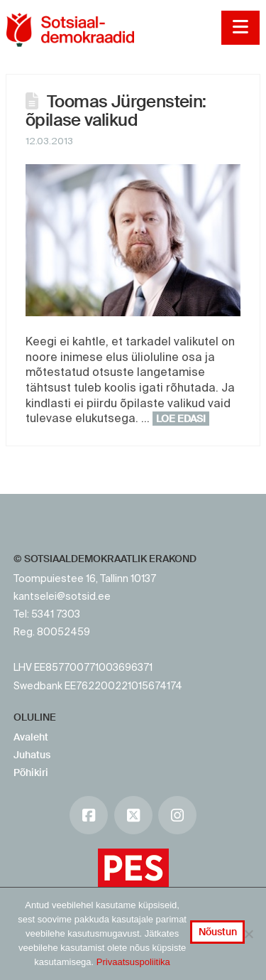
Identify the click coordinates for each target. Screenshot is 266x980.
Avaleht (31, 737)
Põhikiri (31, 772)
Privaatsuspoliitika (133, 962)
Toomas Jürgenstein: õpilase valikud (116, 111)
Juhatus (32, 755)
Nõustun (218, 932)
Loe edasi (181, 419)
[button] (240, 28)
